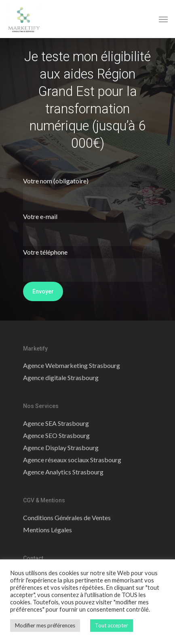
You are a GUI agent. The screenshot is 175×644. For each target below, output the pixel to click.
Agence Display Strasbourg (61, 447)
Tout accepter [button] (112, 625)
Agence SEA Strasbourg (56, 423)
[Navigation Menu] (163, 19)
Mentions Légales (47, 530)
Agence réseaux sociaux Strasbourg (72, 460)
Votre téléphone (88, 265)
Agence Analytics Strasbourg (63, 472)
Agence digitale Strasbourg (61, 377)
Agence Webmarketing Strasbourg (72, 365)
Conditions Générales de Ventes (67, 518)
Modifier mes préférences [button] (45, 625)
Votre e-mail (88, 229)
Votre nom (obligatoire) (88, 194)
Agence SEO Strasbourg (56, 435)
